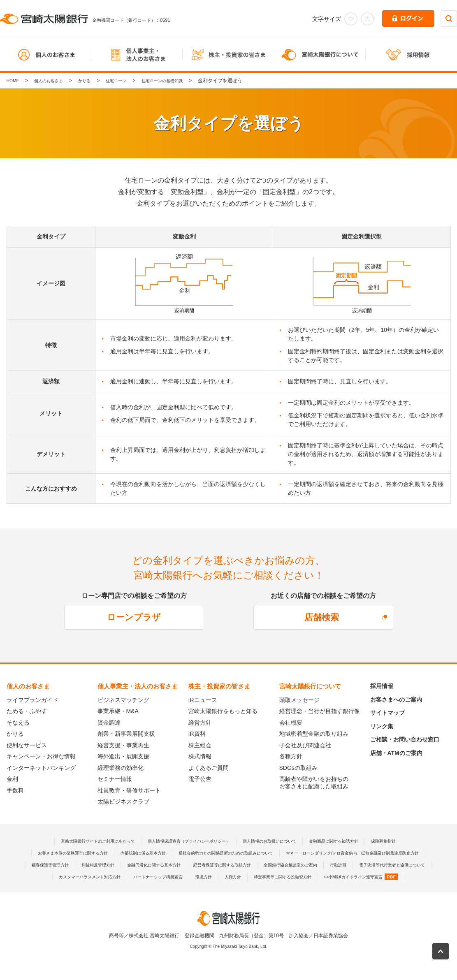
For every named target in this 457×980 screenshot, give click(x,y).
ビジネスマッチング (123, 700)
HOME (14, 81)
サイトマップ (387, 713)
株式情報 (200, 756)
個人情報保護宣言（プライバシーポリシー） (183, 841)
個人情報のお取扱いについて (278, 841)
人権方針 (191, 889)
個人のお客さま (53, 81)
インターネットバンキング (41, 768)
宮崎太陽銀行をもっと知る (223, 711)
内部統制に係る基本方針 (213, 853)
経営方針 (200, 723)
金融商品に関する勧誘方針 (352, 841)
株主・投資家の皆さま (219, 686)
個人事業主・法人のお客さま (138, 686)
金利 (12, 779)
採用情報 (382, 686)
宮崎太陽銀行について (310, 686)
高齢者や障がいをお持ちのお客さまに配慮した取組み (314, 783)
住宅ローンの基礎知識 (181, 81)
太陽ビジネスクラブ (123, 802)
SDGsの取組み (298, 768)
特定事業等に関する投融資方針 (248, 889)
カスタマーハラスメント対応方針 (370, 877)
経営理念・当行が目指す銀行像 (320, 711)
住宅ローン (128, 81)
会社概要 (291, 723)
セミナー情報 (115, 779)
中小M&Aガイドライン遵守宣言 (338, 889)
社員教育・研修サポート (129, 790)
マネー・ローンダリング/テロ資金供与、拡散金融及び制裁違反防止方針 (135, 865)
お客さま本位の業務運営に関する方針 (132, 853)
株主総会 (200, 745)
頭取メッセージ (299, 700)
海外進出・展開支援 (123, 756)
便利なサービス (27, 745)
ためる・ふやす (27, 711)
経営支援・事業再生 (123, 745)
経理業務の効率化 (121, 768)
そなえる (18, 723)
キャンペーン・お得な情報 (41, 756)
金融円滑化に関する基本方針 (369, 865)
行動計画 (218, 877)
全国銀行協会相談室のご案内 (164, 877)
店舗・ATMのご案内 (396, 753)
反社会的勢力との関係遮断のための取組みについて (310, 853)
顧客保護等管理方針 (250, 865)
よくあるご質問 (209, 768)
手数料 (15, 790)
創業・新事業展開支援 (126, 734)
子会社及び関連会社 (305, 745)
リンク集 (382, 726)
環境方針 (158, 889)
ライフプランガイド (32, 700)
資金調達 (109, 723)
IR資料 (197, 734)
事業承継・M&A (118, 711)
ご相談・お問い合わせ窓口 (405, 739)
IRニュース (203, 700)
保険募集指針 (409, 841)
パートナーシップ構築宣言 (106, 889)
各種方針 (291, 756)
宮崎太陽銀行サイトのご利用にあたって (77, 841)
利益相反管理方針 (304, 865)
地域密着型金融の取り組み (314, 734)
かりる (93, 81)
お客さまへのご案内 (396, 700)
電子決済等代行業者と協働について (281, 877)
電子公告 (200, 779)
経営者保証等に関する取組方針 (84, 877)
